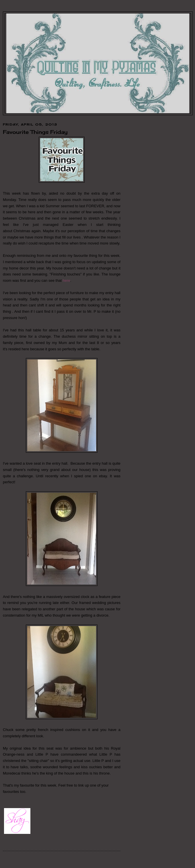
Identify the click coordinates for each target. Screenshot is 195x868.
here (67, 280)
